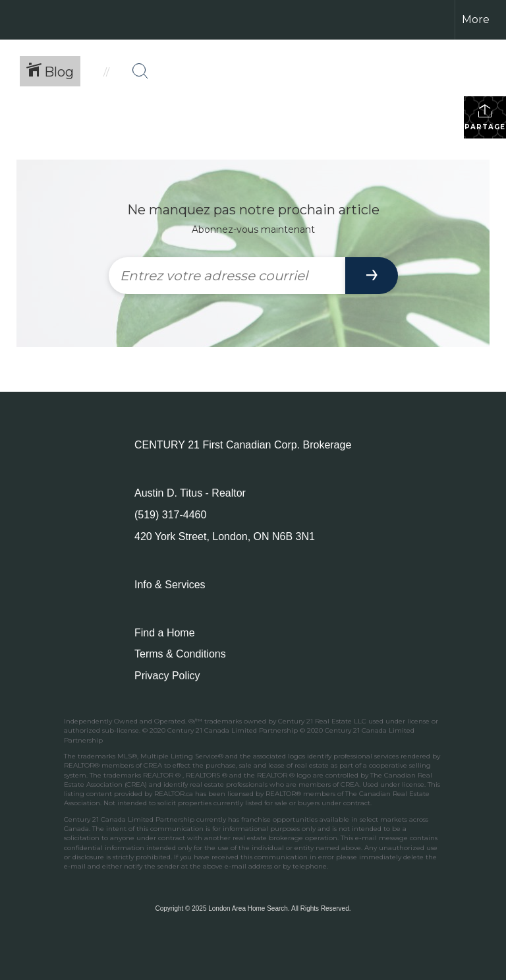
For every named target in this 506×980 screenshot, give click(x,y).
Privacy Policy (167, 676)
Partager (485, 117)
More (476, 19)
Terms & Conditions (180, 654)
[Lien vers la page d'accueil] (17, 20)
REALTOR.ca (174, 794)
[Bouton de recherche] (140, 71)
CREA (153, 765)
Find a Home (165, 633)
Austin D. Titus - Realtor (190, 493)
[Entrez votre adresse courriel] (227, 276)
